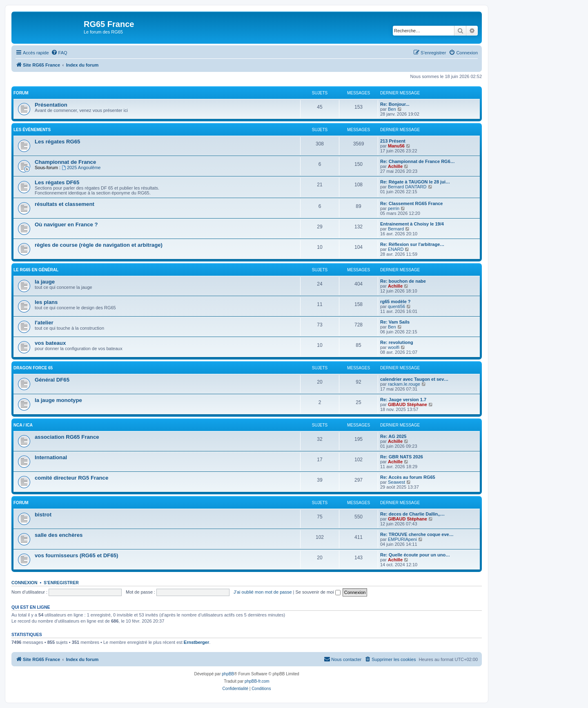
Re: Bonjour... (395, 104)
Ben (392, 109)
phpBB (228, 674)
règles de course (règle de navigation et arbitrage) (99, 245)
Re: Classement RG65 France (411, 203)
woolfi (394, 347)
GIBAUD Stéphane (408, 404)
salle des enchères (59, 535)
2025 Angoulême (81, 168)
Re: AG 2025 (393, 436)
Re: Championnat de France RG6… (418, 161)
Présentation (51, 105)
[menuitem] (59, 53)
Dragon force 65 (33, 368)
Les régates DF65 (57, 182)
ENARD (396, 249)
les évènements (32, 130)
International (51, 457)
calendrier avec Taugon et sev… (414, 379)
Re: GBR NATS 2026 (402, 457)
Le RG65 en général (36, 270)
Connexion (24, 583)
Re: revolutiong (397, 342)
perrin (394, 208)
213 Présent (393, 141)
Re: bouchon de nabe (403, 281)
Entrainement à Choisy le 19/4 (412, 224)
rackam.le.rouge (404, 384)
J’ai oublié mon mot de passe (263, 592)
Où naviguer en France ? (66, 224)
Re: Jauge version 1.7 (403, 400)
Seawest (396, 482)
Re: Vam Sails (395, 322)
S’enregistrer (61, 583)
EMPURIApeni (402, 539)
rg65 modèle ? (395, 302)
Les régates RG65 (57, 142)
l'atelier (44, 323)
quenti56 (396, 306)
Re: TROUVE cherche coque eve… (417, 534)
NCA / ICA (23, 425)
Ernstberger (196, 642)
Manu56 (396, 146)
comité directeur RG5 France (71, 478)
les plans (46, 302)
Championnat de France (65, 162)
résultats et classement (65, 204)
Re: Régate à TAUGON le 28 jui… (415, 182)
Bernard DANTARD (407, 187)
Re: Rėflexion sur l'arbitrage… (412, 244)
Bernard (396, 229)
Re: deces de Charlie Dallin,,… (412, 514)
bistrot (43, 515)
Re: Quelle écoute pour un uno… (415, 555)
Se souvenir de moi (318, 592)
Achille (395, 166)
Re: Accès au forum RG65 (408, 477)
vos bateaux (50, 343)
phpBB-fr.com (257, 681)
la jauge (45, 282)
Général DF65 (52, 380)
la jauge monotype (58, 400)
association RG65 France (67, 437)
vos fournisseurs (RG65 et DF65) (76, 555)
